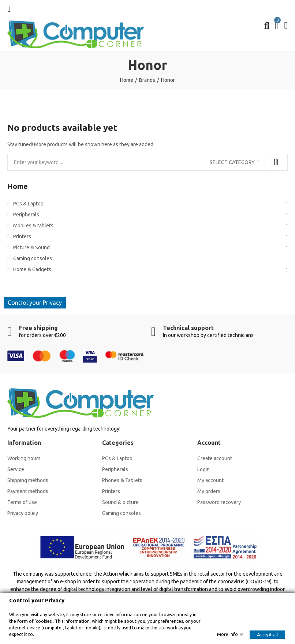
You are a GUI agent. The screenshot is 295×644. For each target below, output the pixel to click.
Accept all (267, 634)
